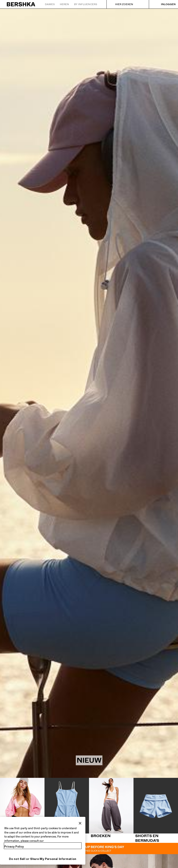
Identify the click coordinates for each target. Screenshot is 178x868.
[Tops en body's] (22, 808)
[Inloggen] (164, 4)
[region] (43, 841)
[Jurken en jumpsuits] (67, 810)
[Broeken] (111, 808)
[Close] (80, 823)
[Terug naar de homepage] (21, 4)
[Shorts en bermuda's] (156, 810)
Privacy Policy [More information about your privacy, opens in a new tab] (14, 847)
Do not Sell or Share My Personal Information (43, 859)
